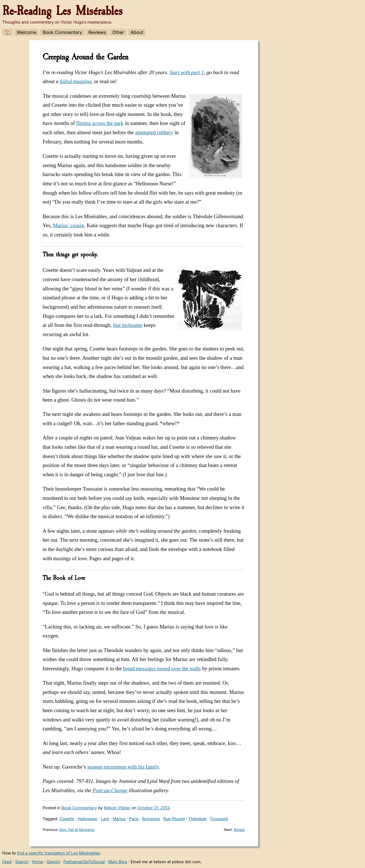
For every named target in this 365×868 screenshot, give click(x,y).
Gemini (53, 862)
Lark (105, 819)
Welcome (27, 32)
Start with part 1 (187, 72)
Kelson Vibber (117, 808)
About (137, 32)
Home (38, 862)
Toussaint (219, 819)
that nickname (128, 325)
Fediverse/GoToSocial (84, 862)
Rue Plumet (174, 819)
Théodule (197, 819)
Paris (134, 819)
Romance (151, 819)
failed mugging (75, 81)
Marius (119, 819)
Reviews (97, 32)
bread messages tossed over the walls (162, 668)
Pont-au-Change (110, 790)
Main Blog (118, 862)
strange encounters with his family (123, 767)
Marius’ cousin (68, 225)
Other (118, 32)
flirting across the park (100, 123)
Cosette (67, 819)
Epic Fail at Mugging (77, 830)
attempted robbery (154, 132)
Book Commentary (62, 32)
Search (22, 862)
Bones (239, 830)
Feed (7, 862)
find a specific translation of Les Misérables (58, 853)
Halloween (87, 819)
